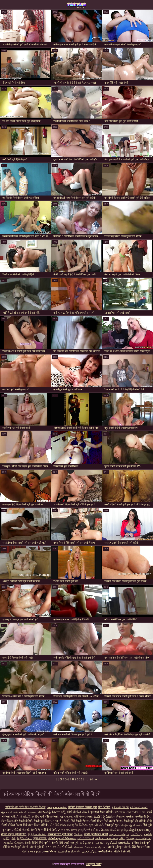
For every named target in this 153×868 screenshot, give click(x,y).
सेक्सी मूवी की (37, 847)
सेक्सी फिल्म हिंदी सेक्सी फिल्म (106, 821)
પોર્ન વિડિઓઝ (58, 825)
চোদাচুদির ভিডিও (77, 825)
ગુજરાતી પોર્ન (96, 825)
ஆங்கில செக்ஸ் (13, 843)
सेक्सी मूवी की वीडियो (135, 821)
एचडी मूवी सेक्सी (20, 847)
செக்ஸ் (78, 834)
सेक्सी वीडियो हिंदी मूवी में (38, 843)
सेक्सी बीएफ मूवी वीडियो (14, 834)
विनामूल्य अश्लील (125, 817)
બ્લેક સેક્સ (93, 830)
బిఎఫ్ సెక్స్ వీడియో (104, 817)
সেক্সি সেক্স (63, 830)
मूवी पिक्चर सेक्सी (83, 817)
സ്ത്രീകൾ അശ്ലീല (118, 843)
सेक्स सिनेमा (50, 852)
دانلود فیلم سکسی (141, 834)
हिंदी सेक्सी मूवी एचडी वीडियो (76, 5)
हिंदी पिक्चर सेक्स (141, 847)
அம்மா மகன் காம (106, 838)
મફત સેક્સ (66, 817)
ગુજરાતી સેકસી (120, 807)
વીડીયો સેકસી (22, 830)
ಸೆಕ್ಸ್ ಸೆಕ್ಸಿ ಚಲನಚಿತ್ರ (140, 830)
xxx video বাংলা (136, 812)
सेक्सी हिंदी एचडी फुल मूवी (65, 843)
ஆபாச (102, 847)
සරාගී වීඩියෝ (86, 838)
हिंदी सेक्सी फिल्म (80, 821)
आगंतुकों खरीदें (94, 864)
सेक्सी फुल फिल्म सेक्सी (96, 834)
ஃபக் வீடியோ (25, 817)
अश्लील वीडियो (143, 817)
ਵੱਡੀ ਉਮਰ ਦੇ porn (32, 852)
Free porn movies (57, 807)
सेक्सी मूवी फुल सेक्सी (119, 847)
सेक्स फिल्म (7, 821)
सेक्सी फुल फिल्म (42, 821)
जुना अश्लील (40, 838)
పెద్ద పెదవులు (25, 838)
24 (91, 779)
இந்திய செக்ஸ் (37, 834)
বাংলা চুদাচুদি (78, 830)
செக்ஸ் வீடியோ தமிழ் (114, 830)
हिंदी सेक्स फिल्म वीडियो (36, 825)
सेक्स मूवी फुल (112, 825)
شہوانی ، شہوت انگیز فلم (135, 838)
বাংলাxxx (120, 812)
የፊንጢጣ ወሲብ (139, 807)
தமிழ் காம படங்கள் (92, 843)
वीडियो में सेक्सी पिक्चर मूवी (83, 807)
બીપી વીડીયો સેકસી (78, 812)
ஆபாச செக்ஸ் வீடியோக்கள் (19, 812)
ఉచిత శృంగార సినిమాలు (62, 838)
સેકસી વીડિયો (65, 847)
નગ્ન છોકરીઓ (61, 821)
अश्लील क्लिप (105, 852)
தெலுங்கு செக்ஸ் (131, 825)
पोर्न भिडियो (104, 807)
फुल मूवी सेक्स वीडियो (102, 812)
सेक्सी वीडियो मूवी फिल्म (60, 834)
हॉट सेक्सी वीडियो (23, 821)
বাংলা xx (51, 847)
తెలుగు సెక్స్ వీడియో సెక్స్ (52, 812)
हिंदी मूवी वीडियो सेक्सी (47, 817)
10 (78, 779)
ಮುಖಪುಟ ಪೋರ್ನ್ (69, 852)
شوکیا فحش (89, 852)
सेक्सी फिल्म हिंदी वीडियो (44, 830)
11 (82, 779)
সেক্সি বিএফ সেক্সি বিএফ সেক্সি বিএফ (25, 807)
